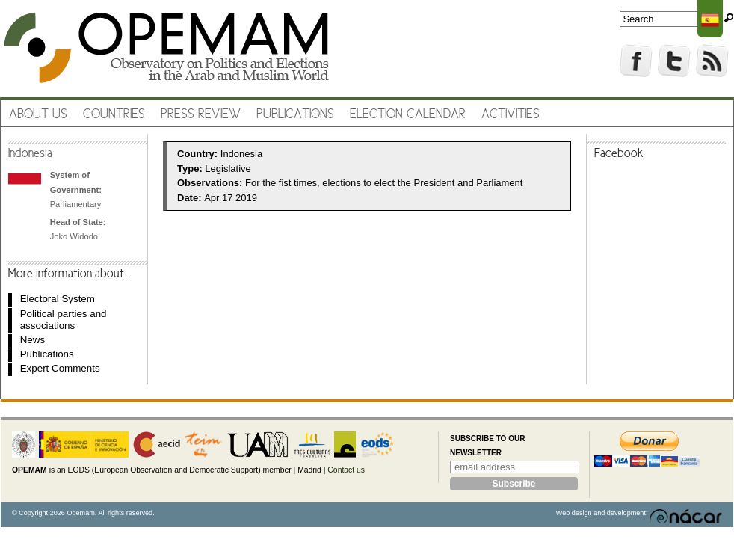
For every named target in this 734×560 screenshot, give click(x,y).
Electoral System (58, 299)
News (33, 340)
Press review (201, 115)
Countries (114, 115)
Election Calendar (408, 115)
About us (38, 115)
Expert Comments (60, 368)
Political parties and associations (64, 320)
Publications (295, 115)
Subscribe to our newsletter (487, 446)
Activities (511, 115)
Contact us (346, 470)
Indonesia (30, 154)
